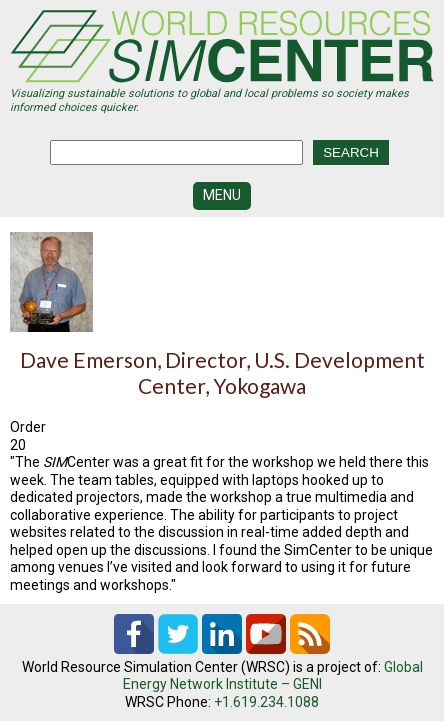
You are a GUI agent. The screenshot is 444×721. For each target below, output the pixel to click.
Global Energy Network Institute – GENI (273, 676)
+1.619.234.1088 (266, 702)
